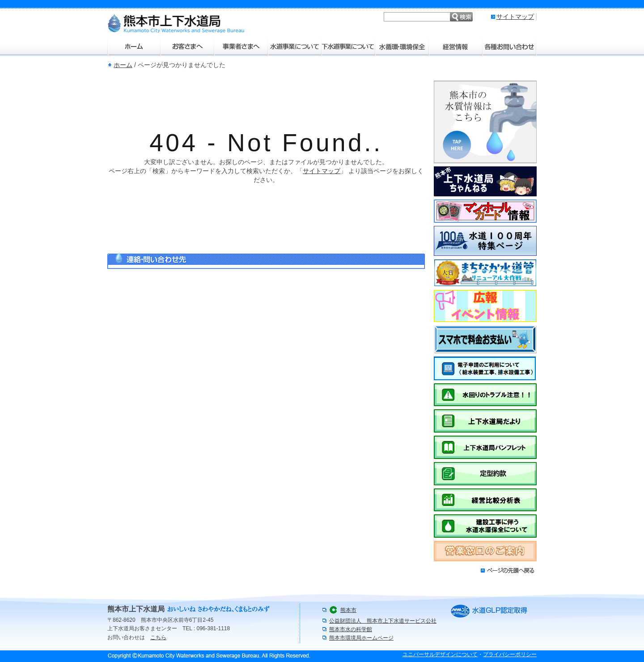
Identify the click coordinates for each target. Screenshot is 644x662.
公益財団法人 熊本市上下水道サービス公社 (383, 621)
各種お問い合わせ (510, 47)
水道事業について (295, 47)
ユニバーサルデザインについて (440, 654)
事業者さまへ (241, 47)
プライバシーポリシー (510, 654)
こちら (158, 637)
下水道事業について (349, 47)
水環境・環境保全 (402, 47)
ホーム (134, 47)
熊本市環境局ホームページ (361, 638)
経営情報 (456, 47)
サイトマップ (515, 17)
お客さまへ (188, 47)
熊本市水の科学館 (351, 629)
